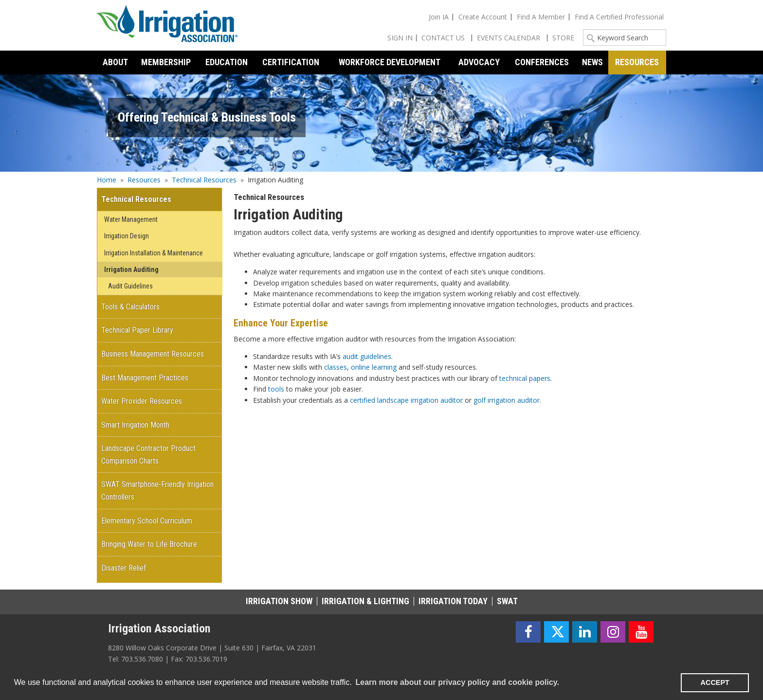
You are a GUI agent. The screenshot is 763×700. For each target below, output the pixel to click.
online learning (374, 367)
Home (107, 180)
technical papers (525, 378)
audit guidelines (367, 356)
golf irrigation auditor (507, 400)
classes (336, 367)
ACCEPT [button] (715, 682)
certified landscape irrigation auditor (406, 400)
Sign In (400, 38)
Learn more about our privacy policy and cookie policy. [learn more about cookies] (457, 682)
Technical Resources (204, 180)
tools (276, 389)
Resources (144, 180)
